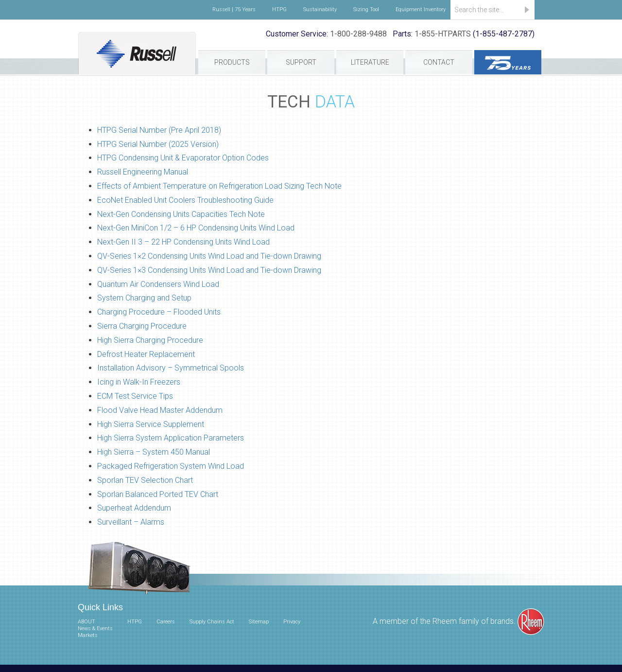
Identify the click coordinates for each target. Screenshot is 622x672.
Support (301, 62)
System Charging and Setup (144, 298)
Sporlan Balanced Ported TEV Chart (158, 494)
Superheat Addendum (134, 508)
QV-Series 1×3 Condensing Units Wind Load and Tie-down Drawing (209, 270)
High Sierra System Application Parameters (171, 438)
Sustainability (320, 9)
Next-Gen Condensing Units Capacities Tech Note (181, 214)
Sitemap (259, 622)
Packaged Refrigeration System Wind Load (171, 466)
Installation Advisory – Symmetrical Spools (171, 368)
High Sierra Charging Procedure (150, 340)
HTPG (279, 9)
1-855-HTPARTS (443, 34)
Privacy (292, 622)
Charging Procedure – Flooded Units (159, 312)
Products (232, 62)
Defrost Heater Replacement (146, 354)
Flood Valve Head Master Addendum (160, 410)
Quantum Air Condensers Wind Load (158, 284)
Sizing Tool (366, 9)
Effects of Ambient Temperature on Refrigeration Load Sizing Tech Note (219, 186)
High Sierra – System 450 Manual (154, 452)
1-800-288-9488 (358, 34)
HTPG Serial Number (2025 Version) (158, 144)
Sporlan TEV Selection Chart (145, 480)
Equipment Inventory (421, 9)
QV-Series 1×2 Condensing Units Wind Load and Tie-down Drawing (209, 256)
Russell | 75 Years (234, 9)
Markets (88, 635)
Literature (370, 62)
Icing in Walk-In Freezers (139, 382)
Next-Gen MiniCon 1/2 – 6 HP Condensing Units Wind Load (196, 228)
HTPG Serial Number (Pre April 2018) (159, 130)
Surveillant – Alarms (131, 522)
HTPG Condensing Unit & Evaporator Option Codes (183, 158)
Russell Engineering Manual (143, 172)
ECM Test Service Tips (135, 396)
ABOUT (86, 622)
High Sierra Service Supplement (151, 424)
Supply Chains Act (212, 622)
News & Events (95, 628)
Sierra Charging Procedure (142, 326)
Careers (166, 622)
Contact (439, 62)
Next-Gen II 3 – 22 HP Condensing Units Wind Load (183, 242)
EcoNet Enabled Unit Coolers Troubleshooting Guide (185, 200)
